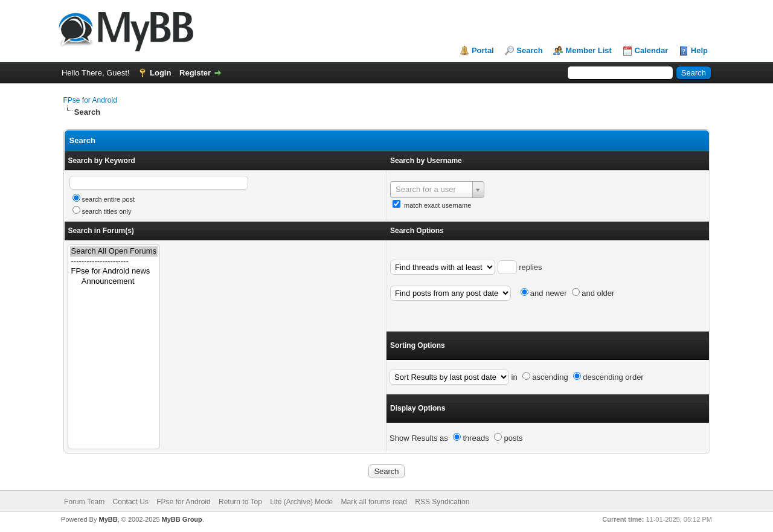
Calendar (652, 50)
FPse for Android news (114, 271)
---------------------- (114, 262)
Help (699, 50)
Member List (589, 50)
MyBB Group (182, 519)
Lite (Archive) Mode (301, 502)
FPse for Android (90, 100)
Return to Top (240, 502)
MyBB (108, 519)
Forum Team (84, 502)
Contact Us (131, 502)
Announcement (114, 282)
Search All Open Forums (114, 252)
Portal (483, 50)
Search (529, 50)
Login (160, 73)
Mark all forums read (374, 502)
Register (195, 73)
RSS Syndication (442, 502)
